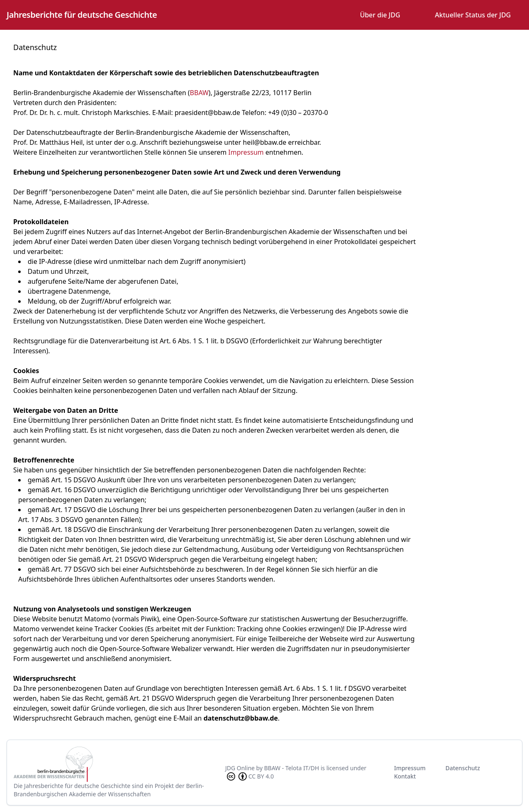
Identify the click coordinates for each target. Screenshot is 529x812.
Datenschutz (463, 768)
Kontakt (405, 776)
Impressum (246, 152)
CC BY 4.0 (250, 776)
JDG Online (240, 768)
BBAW (199, 93)
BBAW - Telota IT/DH (292, 768)
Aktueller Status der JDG (473, 15)
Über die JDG (380, 15)
